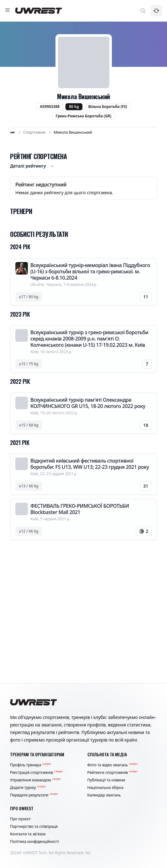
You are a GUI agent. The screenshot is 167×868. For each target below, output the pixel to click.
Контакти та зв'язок (28, 834)
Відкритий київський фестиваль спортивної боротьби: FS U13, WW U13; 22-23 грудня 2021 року (90, 464)
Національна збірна (105, 788)
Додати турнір (28, 788)
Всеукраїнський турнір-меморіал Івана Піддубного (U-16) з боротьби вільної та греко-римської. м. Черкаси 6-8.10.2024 (90, 271)
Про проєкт (20, 819)
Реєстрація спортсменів (36, 773)
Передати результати (34, 795)
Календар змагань (104, 795)
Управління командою (35, 780)
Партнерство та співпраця (34, 827)
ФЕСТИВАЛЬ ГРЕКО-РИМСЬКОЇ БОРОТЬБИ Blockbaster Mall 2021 (80, 509)
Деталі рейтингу (32, 166)
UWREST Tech (35, 853)
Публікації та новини (106, 780)
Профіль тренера (30, 765)
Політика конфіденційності (34, 842)
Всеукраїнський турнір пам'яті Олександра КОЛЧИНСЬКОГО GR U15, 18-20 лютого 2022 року (88, 403)
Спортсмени (34, 132)
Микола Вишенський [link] (73, 132)
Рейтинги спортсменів (112, 773)
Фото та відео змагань (112, 765)
